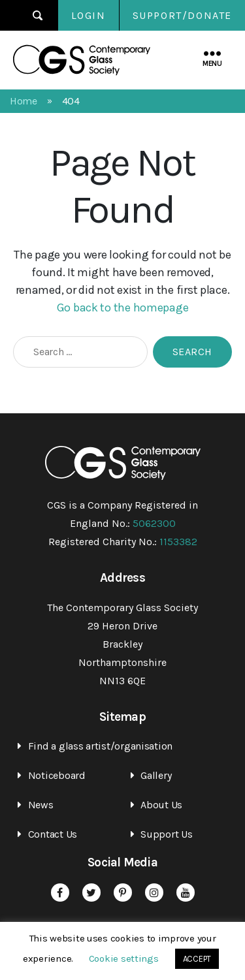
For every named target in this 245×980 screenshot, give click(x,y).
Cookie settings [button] (124, 958)
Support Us (166, 834)
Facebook (60, 893)
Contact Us (53, 834)
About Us (161, 805)
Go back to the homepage (123, 308)
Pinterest (123, 893)
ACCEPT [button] (197, 959)
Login (89, 15)
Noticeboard (57, 775)
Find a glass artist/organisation (100, 746)
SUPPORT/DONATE (182, 15)
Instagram (154, 893)
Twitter (91, 893)
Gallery (156, 775)
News (41, 805)
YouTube (186, 893)
